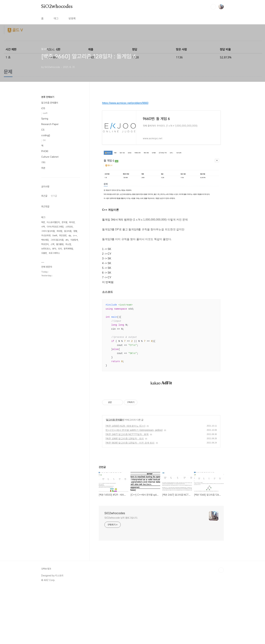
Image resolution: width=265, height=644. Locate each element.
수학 (43, 227)
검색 (213, 7)
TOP (221, 626)
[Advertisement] (161, 423)
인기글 (54, 196)
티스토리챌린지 (53, 222)
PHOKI (45, 151)
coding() (46, 135)
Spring (45, 119)
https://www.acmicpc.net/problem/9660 (125, 103)
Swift (55, 235)
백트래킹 (45, 240)
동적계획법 (68, 249)
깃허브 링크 (46, 624)
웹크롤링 (60, 244)
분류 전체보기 (48, 97)
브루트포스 (46, 249)
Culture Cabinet (50, 157)
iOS (43, 108)
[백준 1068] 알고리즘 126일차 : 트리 (125, 494)
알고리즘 (68, 231)
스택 (52, 244)
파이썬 (72, 222)
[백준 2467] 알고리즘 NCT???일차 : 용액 (127, 490)
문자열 (64, 222)
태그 (56, 19)
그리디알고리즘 (57, 240)
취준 (43, 168)
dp (70, 235)
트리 (60, 249)
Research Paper (50, 124)
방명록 (72, 19)
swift (45, 113)
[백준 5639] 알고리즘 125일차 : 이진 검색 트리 (130, 499)
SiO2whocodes (57, 7)
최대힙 (59, 231)
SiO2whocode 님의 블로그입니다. (121, 574)
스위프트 (69, 227)
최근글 (44, 196)
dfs (67, 240)
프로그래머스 (54, 253)
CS (43, 130)
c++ (75, 235)
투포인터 (45, 244)
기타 (43, 162)
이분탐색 (74, 240)
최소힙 (68, 244)
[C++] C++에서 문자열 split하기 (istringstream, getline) (134, 486)
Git (44, 140)
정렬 (75, 231)
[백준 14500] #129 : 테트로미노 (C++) (125, 482)
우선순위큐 (46, 235)
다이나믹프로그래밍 (55, 227)
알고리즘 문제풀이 (115, 476)
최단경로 (63, 235)
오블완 (44, 253)
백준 (43, 222)
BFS (54, 249)
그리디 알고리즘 (48, 231)
